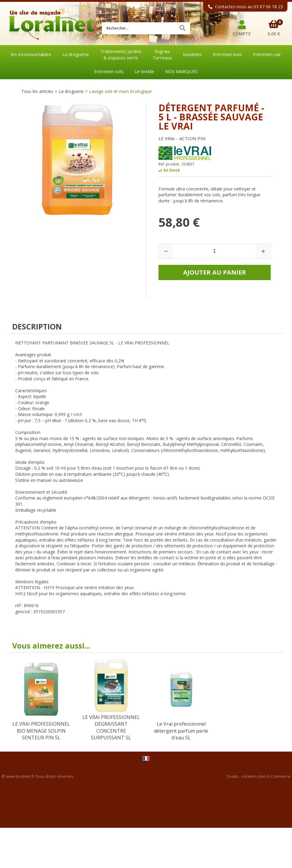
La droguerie (76, 54)
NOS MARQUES (181, 71)
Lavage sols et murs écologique (120, 91)
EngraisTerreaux (162, 54)
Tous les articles (37, 91)
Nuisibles (192, 54)
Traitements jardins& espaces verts (121, 54)
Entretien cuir (267, 54)
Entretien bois (227, 54)
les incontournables (31, 54)
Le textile (144, 71)
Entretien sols (109, 71)
